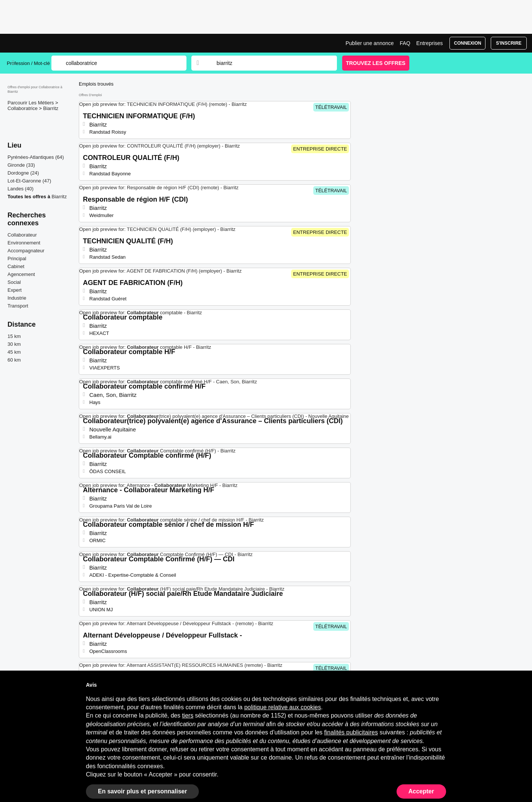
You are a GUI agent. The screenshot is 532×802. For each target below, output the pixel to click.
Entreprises (430, 43)
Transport (18, 306)
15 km (14, 336)
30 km (14, 344)
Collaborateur (22, 235)
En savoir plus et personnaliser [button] (142, 791)
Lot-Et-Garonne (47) (29, 181)
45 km (14, 352)
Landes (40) (20, 189)
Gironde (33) (21, 165)
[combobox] (269, 63)
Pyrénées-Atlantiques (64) (36, 157)
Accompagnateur (26, 251)
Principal (17, 259)
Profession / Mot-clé (28, 63)
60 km (14, 360)
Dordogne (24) (23, 173)
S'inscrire (509, 43)
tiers (188, 715)
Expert (15, 290)
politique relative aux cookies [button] (283, 707)
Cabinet (16, 266)
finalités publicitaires (351, 732)
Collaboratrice (23, 108)
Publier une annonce (370, 43)
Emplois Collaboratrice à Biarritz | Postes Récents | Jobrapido (35, 43)
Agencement (21, 274)
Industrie (17, 298)
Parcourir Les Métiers (31, 103)
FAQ (405, 43)
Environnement (24, 243)
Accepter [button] (421, 791)
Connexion (468, 43)
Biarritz (51, 108)
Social (14, 282)
